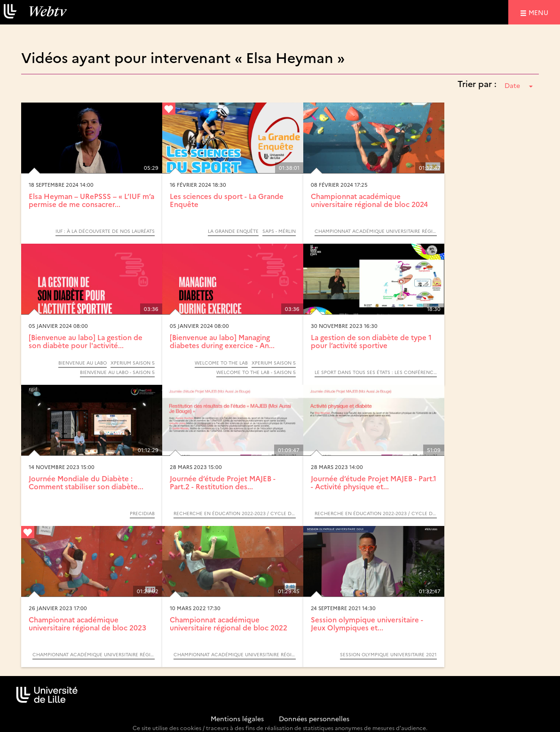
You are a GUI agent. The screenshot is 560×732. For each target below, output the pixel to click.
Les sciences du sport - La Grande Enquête (227, 200)
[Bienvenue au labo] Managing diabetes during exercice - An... (222, 341)
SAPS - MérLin (279, 231)
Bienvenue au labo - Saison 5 (117, 372)
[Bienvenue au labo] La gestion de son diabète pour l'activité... (86, 341)
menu (540, 12)
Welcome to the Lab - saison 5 (256, 372)
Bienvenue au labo (83, 363)
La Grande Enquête (233, 231)
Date (519, 85)
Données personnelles (314, 718)
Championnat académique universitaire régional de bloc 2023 (87, 623)
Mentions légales (237, 718)
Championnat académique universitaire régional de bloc (376, 231)
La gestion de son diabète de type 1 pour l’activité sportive (371, 341)
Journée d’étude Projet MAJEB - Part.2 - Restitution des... (223, 482)
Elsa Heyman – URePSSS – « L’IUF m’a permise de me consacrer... (91, 200)
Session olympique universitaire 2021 (388, 654)
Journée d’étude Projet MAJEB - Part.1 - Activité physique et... (374, 482)
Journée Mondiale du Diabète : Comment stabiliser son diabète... (86, 482)
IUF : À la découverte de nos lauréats (105, 231)
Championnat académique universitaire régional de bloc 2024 (369, 200)
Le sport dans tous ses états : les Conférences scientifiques (376, 372)
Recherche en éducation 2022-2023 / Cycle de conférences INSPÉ (235, 513)
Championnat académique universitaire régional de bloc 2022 (229, 623)
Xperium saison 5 (133, 363)
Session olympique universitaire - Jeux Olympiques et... (367, 623)
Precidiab (142, 513)
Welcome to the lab (221, 363)
